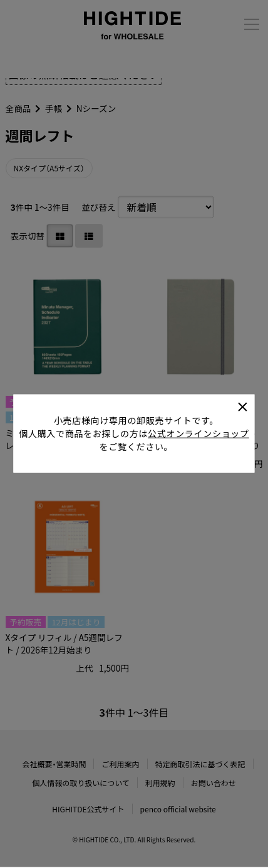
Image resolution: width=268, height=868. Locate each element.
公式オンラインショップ (198, 421)
